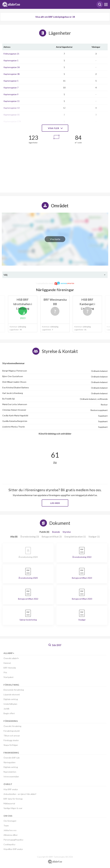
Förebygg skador (11, 740)
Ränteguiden (9, 762)
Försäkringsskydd (12, 731)
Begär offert (9, 713)
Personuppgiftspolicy (13, 840)
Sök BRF (55, 645)
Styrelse (67, 532)
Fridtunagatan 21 (11, 54)
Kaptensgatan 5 (11, 81)
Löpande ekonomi (12, 694)
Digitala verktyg (11, 699)
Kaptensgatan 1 (11, 60)
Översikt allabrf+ (11, 658)
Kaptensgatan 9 (11, 94)
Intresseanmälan (11, 776)
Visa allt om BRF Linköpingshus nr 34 (55, 17)
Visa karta (55, 239)
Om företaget (10, 821)
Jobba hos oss (10, 830)
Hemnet (7, 663)
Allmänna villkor (11, 835)
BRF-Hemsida (10, 668)
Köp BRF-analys (11, 789)
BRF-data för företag (13, 799)
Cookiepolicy (9, 844)
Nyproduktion (10, 772)
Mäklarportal (9, 803)
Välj (5, 275)
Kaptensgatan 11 (12, 101)
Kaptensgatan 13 (12, 108)
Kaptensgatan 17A (12, 121)
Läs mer (55, 503)
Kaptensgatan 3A (12, 67)
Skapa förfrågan (11, 745)
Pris (5, 672)
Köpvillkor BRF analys (13, 849)
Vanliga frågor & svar (13, 808)
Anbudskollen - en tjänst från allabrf (20, 794)
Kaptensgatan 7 (11, 88)
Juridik (6, 709)
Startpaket (9, 677)
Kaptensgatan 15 (12, 115)
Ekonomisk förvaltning (14, 690)
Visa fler (55, 128)
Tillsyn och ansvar (12, 736)
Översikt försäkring (12, 726)
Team (6, 826)
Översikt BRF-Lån (12, 758)
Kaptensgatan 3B (12, 74)
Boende (56, 532)
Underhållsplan (10, 704)
